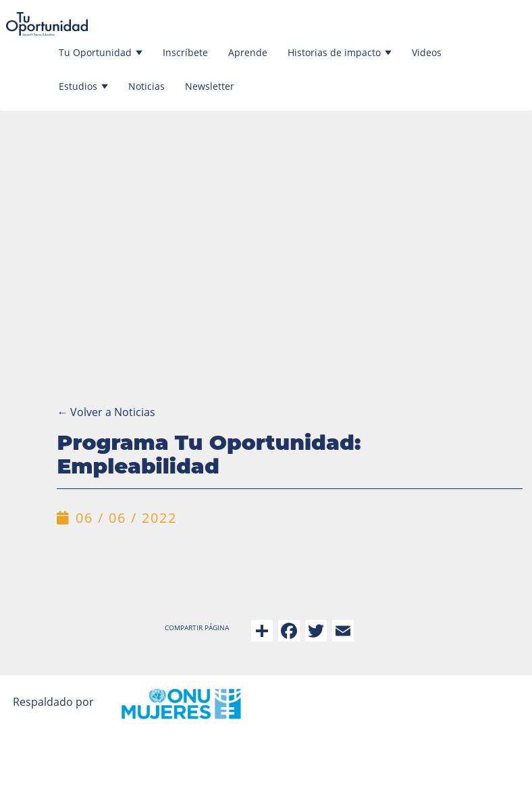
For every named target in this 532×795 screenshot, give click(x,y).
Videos (427, 52)
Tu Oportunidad (101, 52)
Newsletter (210, 86)
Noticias (147, 86)
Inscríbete (185, 52)
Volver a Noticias (106, 412)
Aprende (248, 52)
